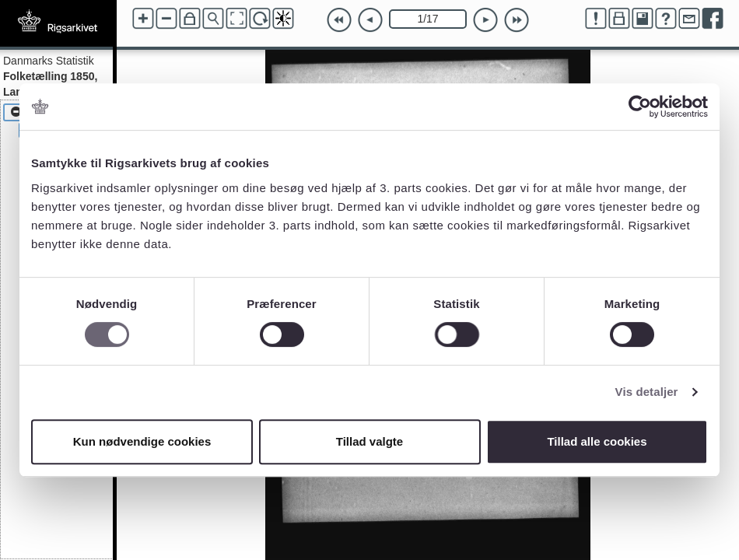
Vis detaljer (647, 392)
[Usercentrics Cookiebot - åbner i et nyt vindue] (640, 107)
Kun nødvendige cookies (142, 441)
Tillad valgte (369, 441)
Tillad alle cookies (597, 441)
